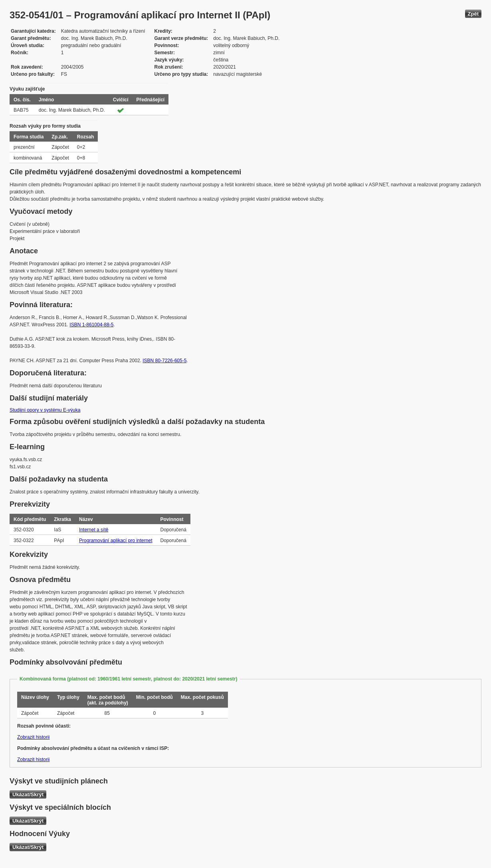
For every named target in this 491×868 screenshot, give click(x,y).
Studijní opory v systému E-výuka (45, 410)
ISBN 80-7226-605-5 (164, 361)
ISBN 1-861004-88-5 (91, 325)
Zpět (473, 14)
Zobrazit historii (33, 737)
